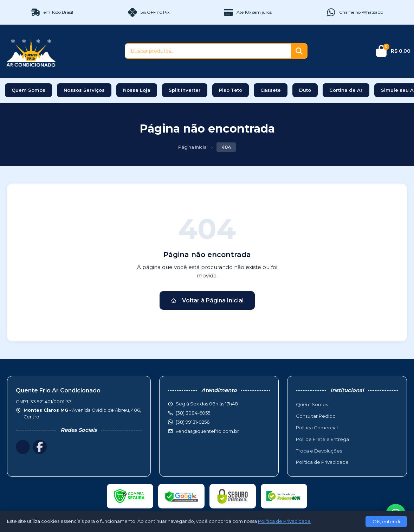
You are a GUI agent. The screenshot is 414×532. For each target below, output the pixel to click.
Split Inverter (185, 90)
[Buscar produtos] (208, 51)
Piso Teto (231, 90)
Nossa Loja (137, 90)
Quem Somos (28, 90)
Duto (305, 90)
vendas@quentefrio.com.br (207, 431)
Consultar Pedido (316, 416)
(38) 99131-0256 (193, 422)
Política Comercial (317, 428)
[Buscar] (299, 51)
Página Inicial (193, 147)
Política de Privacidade (322, 462)
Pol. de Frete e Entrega (322, 439)
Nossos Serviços (84, 90)
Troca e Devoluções (319, 451)
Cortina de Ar (346, 90)
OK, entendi (386, 521)
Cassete (271, 90)
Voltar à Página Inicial (207, 300)
